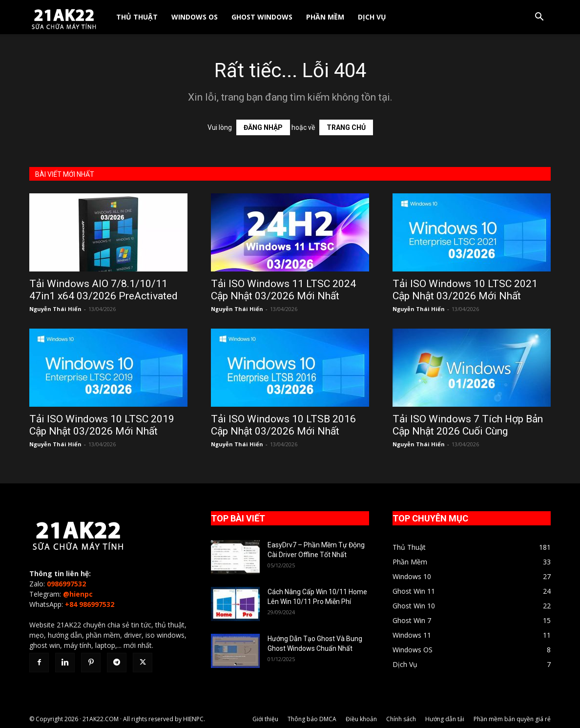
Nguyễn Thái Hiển (55, 309)
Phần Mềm (325, 17)
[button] (539, 18)
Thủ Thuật (137, 17)
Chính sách (401, 719)
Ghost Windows (262, 17)
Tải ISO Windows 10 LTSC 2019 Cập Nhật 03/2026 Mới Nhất (102, 425)
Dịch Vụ (372, 17)
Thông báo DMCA (312, 719)
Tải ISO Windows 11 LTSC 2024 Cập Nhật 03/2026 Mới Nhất (283, 290)
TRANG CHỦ (346, 127)
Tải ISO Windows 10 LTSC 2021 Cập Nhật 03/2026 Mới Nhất (465, 290)
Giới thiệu (265, 719)
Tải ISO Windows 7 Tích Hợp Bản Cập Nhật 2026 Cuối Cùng (468, 425)
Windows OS (195, 17)
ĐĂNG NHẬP (263, 127)
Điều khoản (361, 719)
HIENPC (193, 719)
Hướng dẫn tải (445, 719)
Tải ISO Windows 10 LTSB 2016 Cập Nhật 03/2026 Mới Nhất (283, 425)
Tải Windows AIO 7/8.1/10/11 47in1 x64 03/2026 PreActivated (104, 290)
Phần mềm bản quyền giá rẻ (512, 719)
